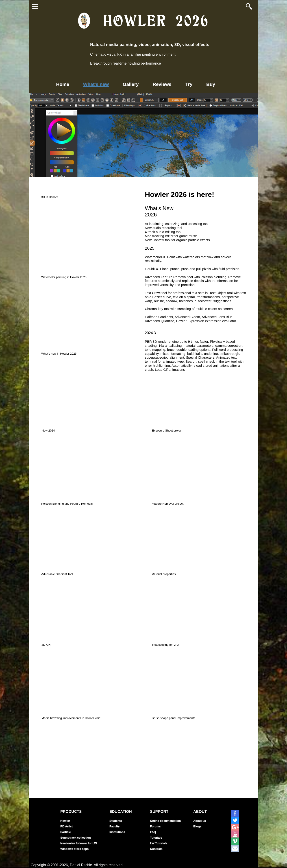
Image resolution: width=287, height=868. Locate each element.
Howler (65, 821)
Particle (66, 832)
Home (63, 84)
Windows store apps (74, 849)
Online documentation (165, 821)
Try (189, 84)
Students (116, 821)
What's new (96, 84)
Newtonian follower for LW (79, 843)
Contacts (156, 849)
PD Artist (66, 826)
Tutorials (156, 838)
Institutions (117, 832)
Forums (155, 826)
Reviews (162, 84)
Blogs (197, 826)
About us (200, 821)
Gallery (131, 84)
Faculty (115, 826)
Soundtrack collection (76, 838)
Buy (211, 84)
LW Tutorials (159, 843)
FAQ (153, 832)
